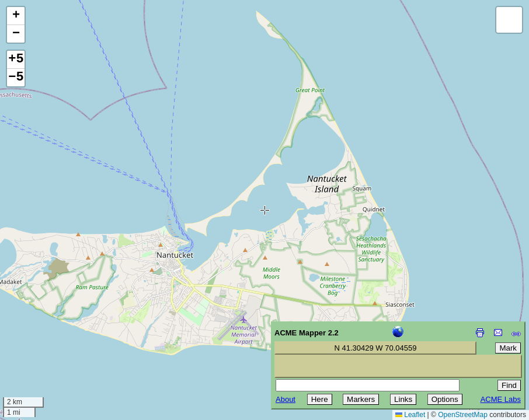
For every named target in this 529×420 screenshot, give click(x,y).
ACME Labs (501, 399)
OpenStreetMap (463, 415)
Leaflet (410, 415)
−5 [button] (16, 78)
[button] (16, 16)
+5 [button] (16, 60)
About (286, 399)
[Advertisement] (62, 337)
